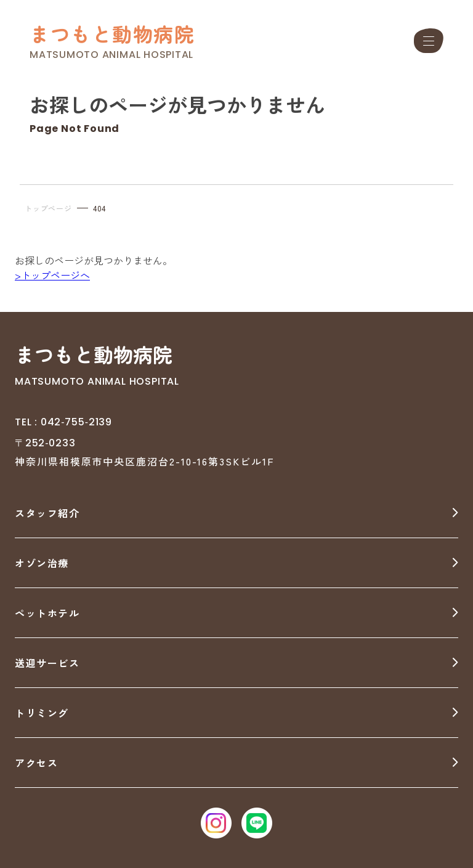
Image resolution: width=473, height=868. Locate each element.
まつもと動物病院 (112, 34)
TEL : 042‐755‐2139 (63, 422)
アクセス (36, 763)
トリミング (42, 713)
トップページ (48, 208)
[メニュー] (429, 41)
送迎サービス (47, 663)
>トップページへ (52, 275)
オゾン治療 (42, 563)
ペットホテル (47, 613)
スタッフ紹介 (47, 513)
